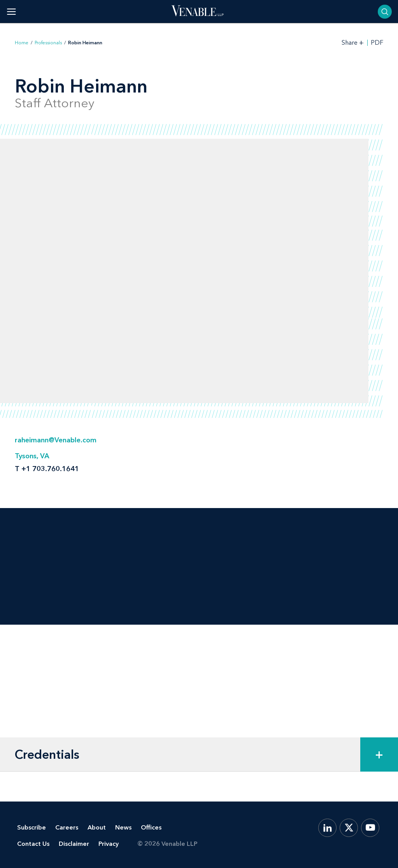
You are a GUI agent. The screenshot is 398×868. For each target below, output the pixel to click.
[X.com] (349, 828)
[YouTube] (370, 828)
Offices (151, 827)
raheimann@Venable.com (56, 440)
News (123, 827)
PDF (377, 43)
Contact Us (33, 844)
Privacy (109, 844)
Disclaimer (74, 844)
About (97, 827)
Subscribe (32, 827)
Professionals (48, 43)
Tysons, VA (32, 456)
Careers (67, 827)
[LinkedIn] (327, 828)
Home (22, 43)
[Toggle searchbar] (385, 12)
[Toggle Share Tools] (353, 43)
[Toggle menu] (11, 11)
